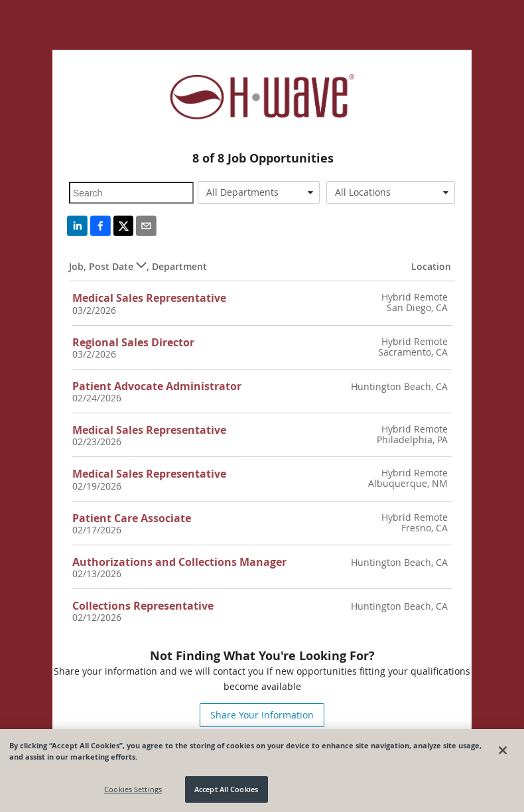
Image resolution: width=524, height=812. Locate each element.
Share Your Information (262, 715)
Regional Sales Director (133, 342)
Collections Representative (143, 606)
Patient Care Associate (132, 518)
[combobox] (259, 192)
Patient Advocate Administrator (157, 386)
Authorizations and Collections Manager (179, 562)
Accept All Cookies (226, 789)
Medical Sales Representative (149, 298)
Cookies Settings (133, 789)
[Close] (503, 750)
